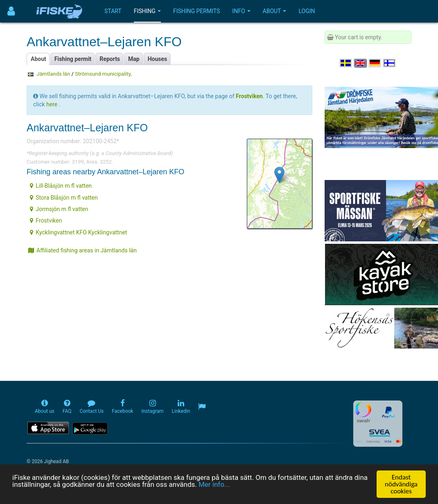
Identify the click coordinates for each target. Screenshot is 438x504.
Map (134, 59)
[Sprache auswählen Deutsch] (375, 63)
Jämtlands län (53, 74)
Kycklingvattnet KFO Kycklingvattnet (78, 232)
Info (241, 11)
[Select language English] (361, 63)
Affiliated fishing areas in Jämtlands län (82, 250)
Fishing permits (196, 11)
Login (307, 11)
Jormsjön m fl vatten (59, 209)
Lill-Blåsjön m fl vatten (61, 186)
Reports (110, 59)
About (275, 11)
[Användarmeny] (11, 11)
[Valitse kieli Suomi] (390, 63)
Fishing (147, 11)
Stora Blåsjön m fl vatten (64, 198)
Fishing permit (73, 59)
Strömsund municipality (103, 74)
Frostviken (46, 220)
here (52, 104)
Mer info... (214, 484)
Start (113, 11)
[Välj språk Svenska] (346, 63)
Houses (158, 59)
